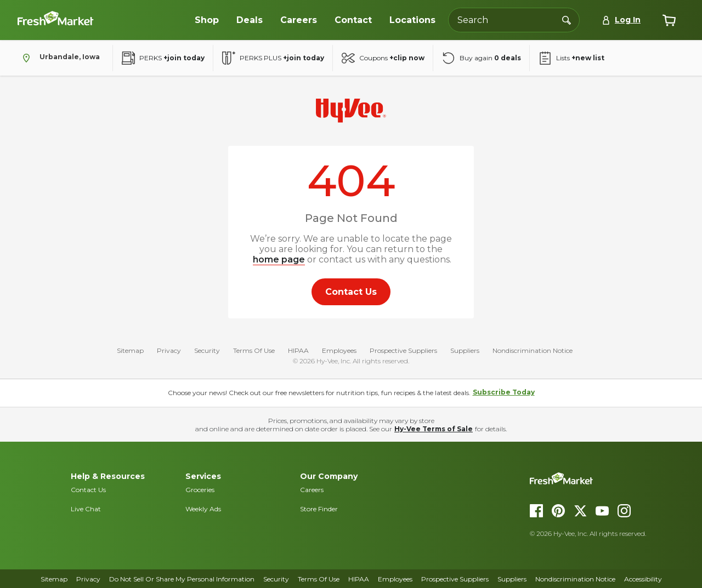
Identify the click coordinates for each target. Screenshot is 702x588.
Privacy (169, 350)
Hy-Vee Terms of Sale (434, 429)
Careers (312, 490)
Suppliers (465, 350)
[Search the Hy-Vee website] (514, 20)
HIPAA (298, 350)
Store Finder (319, 509)
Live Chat (86, 509)
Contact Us (88, 490)
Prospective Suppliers (403, 350)
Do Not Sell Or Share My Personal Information (182, 579)
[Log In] (621, 20)
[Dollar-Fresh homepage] (100, 20)
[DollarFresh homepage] (609, 478)
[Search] (567, 20)
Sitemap (130, 350)
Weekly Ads (203, 509)
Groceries (200, 490)
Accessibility (643, 579)
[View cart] (669, 20)
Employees (339, 350)
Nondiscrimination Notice (533, 350)
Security (207, 350)
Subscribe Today (504, 392)
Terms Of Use (254, 350)
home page (279, 259)
